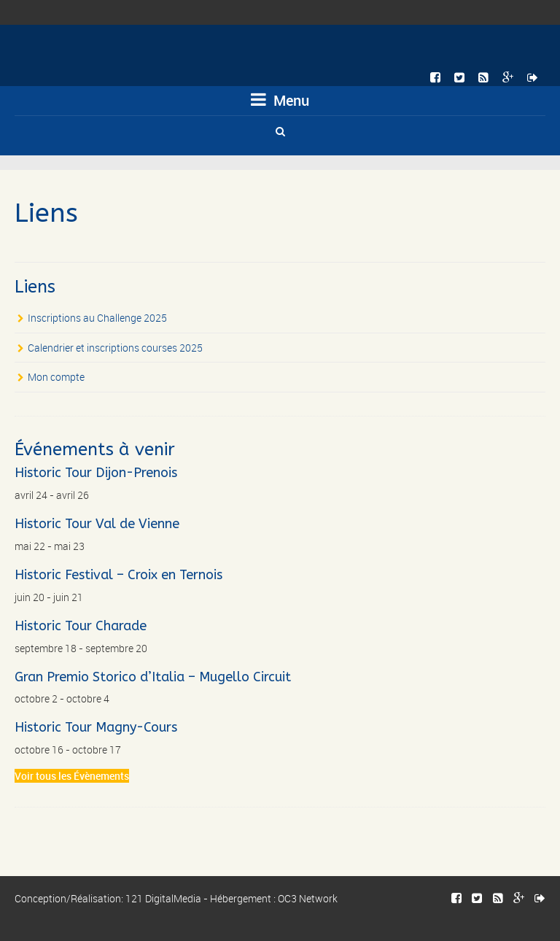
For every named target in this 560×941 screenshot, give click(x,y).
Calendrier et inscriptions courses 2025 (115, 348)
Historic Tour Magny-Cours (96, 727)
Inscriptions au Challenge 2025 (97, 318)
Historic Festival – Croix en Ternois (118, 575)
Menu (280, 100)
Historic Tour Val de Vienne (97, 524)
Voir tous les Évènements (72, 776)
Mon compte (56, 377)
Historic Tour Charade (81, 626)
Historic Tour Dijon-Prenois (96, 473)
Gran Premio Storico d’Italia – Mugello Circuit (153, 677)
